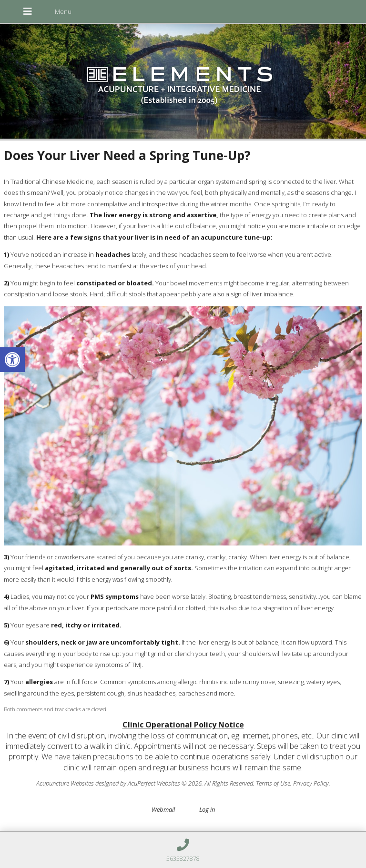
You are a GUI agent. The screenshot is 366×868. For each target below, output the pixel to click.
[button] (12, 360)
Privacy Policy (311, 783)
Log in (207, 809)
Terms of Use (273, 783)
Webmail (163, 809)
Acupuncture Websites (65, 783)
